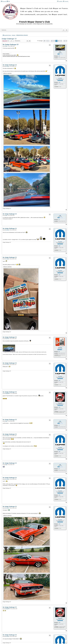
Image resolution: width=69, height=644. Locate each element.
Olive (60, 52)
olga (60, 215)
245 (59, 56)
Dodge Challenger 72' (9, 39)
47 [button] (54, 41)
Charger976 (60, 403)
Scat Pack (60, 347)
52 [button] (64, 41)
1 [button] (49, 41)
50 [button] (61, 41)
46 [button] (52, 41)
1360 (59, 82)
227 (59, 220)
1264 (59, 407)
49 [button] (59, 41)
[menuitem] (8, 1)
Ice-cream (60, 78)
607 (59, 352)
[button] (44, 41)
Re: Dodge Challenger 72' (11, 45)
